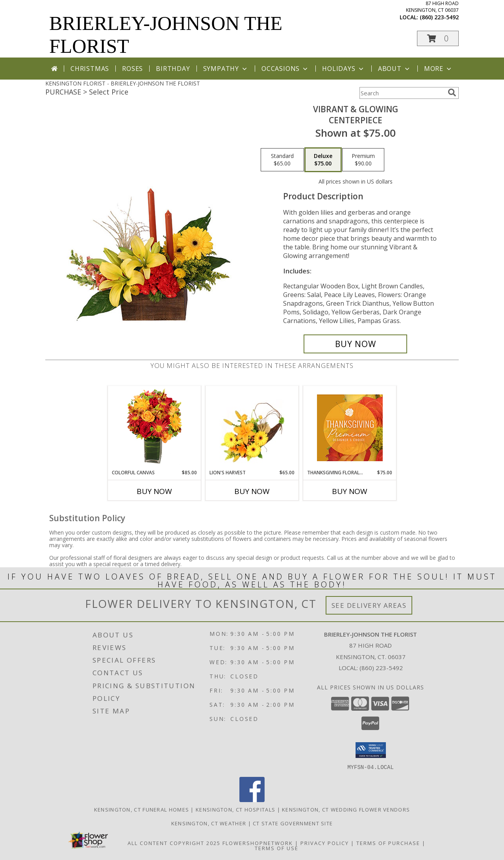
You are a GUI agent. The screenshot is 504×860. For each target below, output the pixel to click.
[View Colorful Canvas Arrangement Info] (155, 428)
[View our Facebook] (252, 800)
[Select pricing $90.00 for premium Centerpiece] (363, 160)
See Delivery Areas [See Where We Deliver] (369, 605)
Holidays (343, 69)
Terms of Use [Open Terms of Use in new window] (277, 848)
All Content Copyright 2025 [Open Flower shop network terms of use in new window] (174, 843)
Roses (132, 69)
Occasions (285, 69)
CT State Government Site (293, 823)
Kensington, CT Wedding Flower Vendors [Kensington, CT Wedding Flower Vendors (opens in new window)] (346, 809)
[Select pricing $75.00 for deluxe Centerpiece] (323, 160)
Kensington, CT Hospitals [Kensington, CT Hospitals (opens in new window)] (235, 809)
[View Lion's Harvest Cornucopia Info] (252, 428)
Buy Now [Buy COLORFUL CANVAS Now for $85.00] (154, 491)
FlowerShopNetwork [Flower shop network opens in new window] (258, 843)
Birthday (173, 69)
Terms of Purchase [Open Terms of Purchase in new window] (388, 843)
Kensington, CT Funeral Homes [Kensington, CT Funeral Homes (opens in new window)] (142, 809)
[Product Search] (402, 93)
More (438, 69)
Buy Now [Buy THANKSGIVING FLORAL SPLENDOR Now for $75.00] (350, 491)
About (395, 69)
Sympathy (226, 69)
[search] (452, 93)
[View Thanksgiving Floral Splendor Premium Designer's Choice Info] (350, 428)
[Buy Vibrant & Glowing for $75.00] (355, 344)
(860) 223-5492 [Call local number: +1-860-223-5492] (439, 17)
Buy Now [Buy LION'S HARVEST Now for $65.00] (252, 491)
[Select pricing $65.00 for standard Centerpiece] (282, 160)
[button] (438, 38)
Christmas (90, 69)
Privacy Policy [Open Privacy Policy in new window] (325, 843)
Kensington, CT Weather (209, 823)
